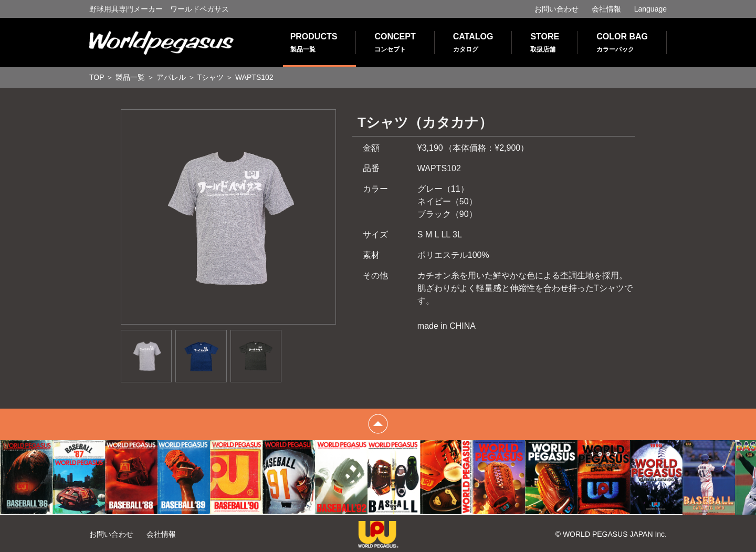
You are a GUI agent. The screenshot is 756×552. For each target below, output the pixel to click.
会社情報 (606, 9)
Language (650, 9)
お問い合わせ (556, 9)
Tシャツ (211, 77)
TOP (97, 77)
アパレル (171, 77)
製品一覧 (130, 77)
